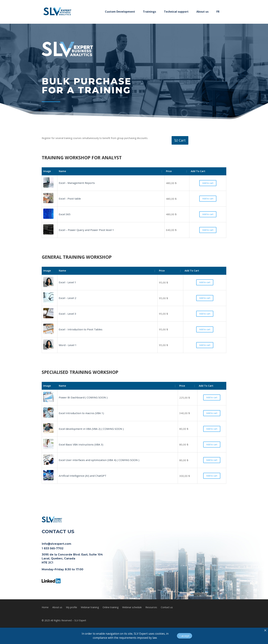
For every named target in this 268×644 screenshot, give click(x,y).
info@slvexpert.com (56, 544)
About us (202, 12)
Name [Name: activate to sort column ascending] (62, 171)
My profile (72, 608)
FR (218, 12)
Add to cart (208, 183)
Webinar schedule (132, 608)
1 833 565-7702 (53, 548)
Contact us (167, 608)
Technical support (176, 12)
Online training (110, 608)
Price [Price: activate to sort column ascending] (169, 171)
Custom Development (120, 12)
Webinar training (90, 608)
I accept (185, 636)
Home (45, 608)
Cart (182, 140)
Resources (151, 608)
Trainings (149, 12)
